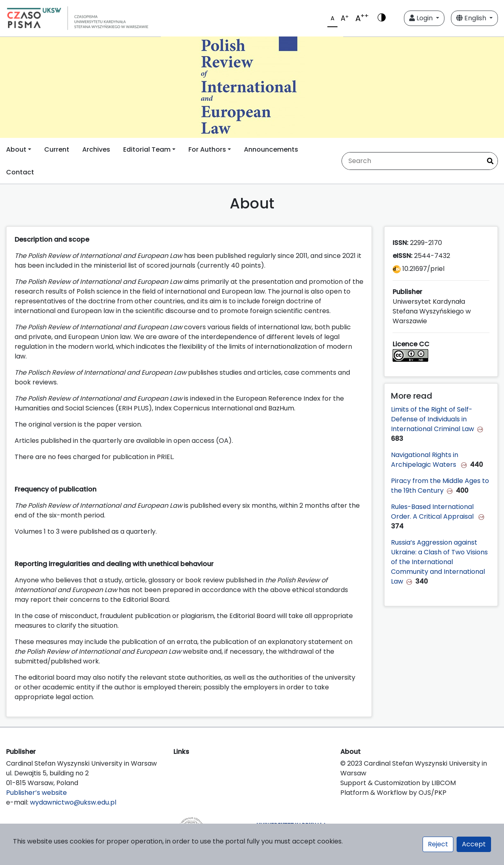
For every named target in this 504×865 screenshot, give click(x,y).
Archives (96, 149)
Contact (20, 172)
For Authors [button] (207, 149)
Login (422, 18)
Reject (438, 844)
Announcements (271, 149)
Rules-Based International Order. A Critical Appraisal (433, 512)
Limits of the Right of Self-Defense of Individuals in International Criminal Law (432, 419)
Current (57, 149)
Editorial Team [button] (147, 149)
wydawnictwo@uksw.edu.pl (73, 802)
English (472, 18)
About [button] (16, 149)
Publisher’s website (36, 793)
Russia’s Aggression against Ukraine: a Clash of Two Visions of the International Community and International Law (439, 562)
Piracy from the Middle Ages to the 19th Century (440, 486)
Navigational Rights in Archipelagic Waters (425, 460)
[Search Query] (412, 161)
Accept (474, 844)
